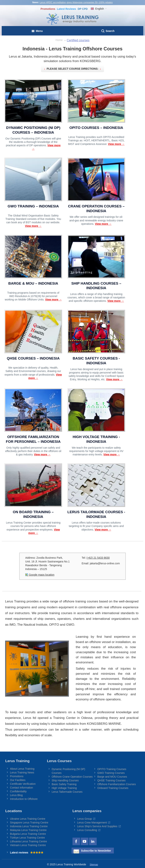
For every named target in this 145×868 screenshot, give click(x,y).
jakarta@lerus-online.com (105, 563)
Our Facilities (18, 780)
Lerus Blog (16, 795)
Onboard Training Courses (113, 788)
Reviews (66, 9)
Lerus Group (85, 819)
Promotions (48, 9)
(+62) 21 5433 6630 (98, 558)
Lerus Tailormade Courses (67, 792)
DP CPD (83, 9)
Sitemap (94, 865)
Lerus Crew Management (92, 823)
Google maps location (42, 575)
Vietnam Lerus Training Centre (28, 845)
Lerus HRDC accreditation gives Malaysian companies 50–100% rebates (76, 2)
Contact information (21, 788)
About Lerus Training (22, 769)
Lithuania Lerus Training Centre (28, 841)
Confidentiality (18, 791)
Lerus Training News (22, 772)
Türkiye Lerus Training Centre (27, 838)
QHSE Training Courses (111, 780)
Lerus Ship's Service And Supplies (97, 826)
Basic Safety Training (64, 784)
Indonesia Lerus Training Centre (29, 826)
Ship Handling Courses (65, 780)
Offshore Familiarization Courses (117, 784)
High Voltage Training (64, 788)
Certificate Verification (23, 784)
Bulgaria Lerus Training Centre (28, 834)
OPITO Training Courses (112, 769)
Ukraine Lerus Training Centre (28, 819)
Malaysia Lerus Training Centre (28, 830)
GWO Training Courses (111, 773)
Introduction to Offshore (24, 799)
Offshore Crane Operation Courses (72, 777)
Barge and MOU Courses (112, 777)
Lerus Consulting (87, 830)
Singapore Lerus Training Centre (29, 823)
